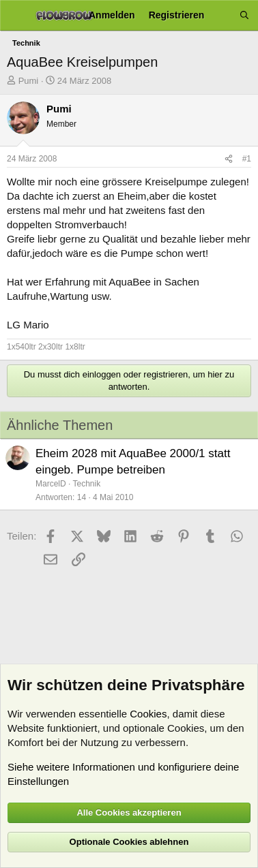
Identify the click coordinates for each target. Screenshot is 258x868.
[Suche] (244, 15)
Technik (86, 484)
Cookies (148, 714)
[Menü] (15, 16)
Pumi (29, 81)
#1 (247, 159)
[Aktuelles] (222, 15)
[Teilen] (229, 159)
